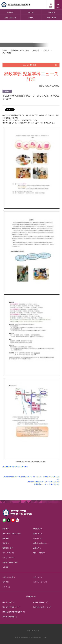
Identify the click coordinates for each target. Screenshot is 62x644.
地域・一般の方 (52, 18)
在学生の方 (31, 12)
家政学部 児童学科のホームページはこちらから (44, 482)
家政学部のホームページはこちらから (47, 484)
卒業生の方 (52, 12)
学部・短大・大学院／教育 (20, 50)
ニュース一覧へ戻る (29, 65)
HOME (5, 50)
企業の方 (31, 18)
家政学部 (36, 50)
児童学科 (46, 50)
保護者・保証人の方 (10, 18)
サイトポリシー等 (33, 631)
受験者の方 (10, 12)
